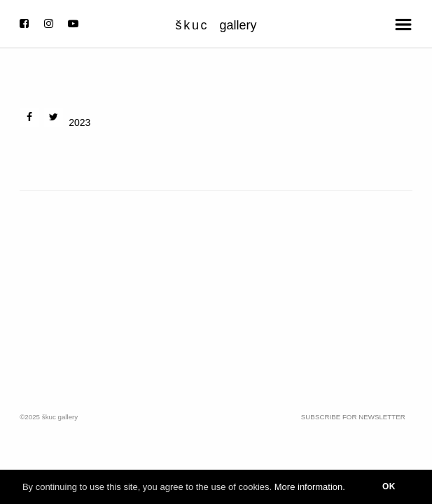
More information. (310, 487)
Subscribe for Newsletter (353, 417)
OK (389, 486)
